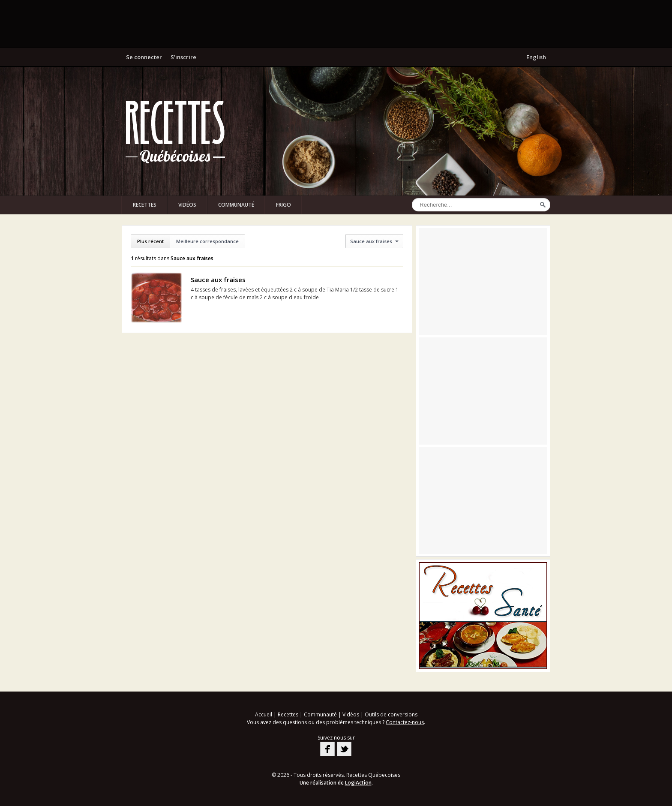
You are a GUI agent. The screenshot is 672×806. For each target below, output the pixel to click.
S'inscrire (183, 57)
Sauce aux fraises (218, 280)
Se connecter (144, 57)
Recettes (145, 205)
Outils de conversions (391, 714)
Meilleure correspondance (207, 241)
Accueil (264, 714)
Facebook (327, 749)
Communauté (236, 205)
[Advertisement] (336, 24)
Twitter (344, 749)
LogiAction (358, 783)
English (536, 57)
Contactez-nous (405, 722)
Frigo (283, 205)
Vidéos (187, 205)
